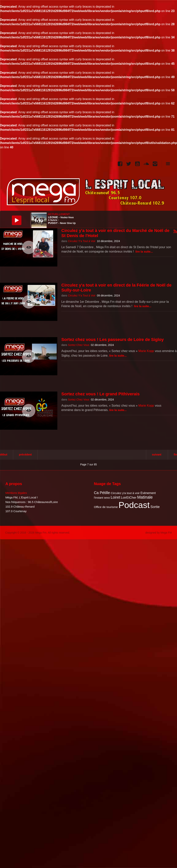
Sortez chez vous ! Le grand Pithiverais (101, 394)
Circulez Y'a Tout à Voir (82, 241)
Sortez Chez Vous (79, 345)
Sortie (155, 507)
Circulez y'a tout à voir (125, 493)
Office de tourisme (106, 507)
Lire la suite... (144, 252)
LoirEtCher (129, 498)
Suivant (157, 455)
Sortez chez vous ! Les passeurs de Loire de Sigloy (113, 340)
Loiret (115, 497)
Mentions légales (16, 493)
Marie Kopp (146, 351)
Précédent (25, 455)
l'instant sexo (102, 498)
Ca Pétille (102, 493)
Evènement (148, 493)
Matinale (145, 497)
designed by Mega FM (159, 533)
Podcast (134, 505)
